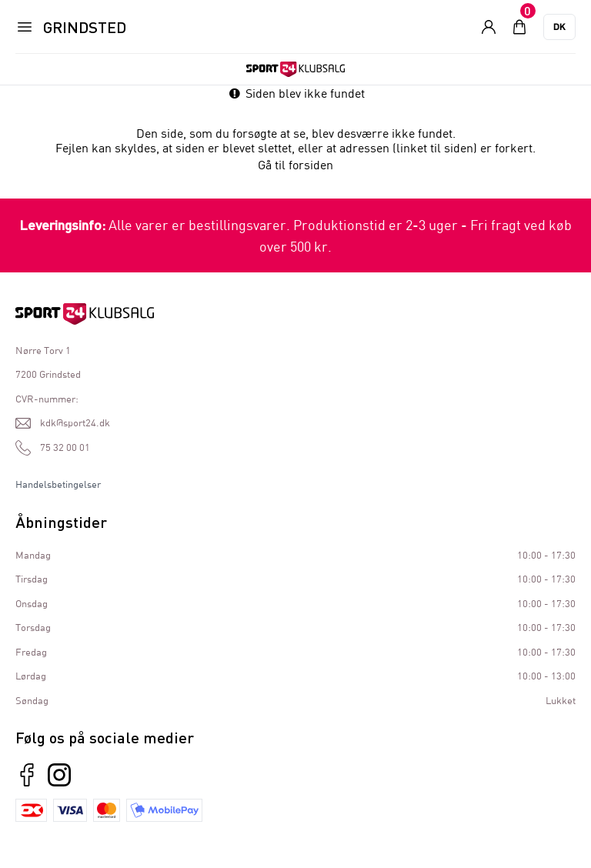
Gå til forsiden (295, 164)
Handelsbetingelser (58, 484)
